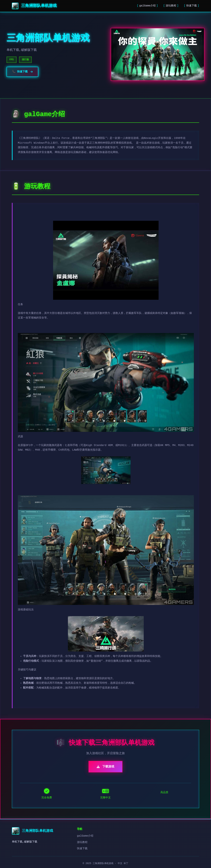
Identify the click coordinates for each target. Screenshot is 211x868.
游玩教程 (171, 6)
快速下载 (192, 6)
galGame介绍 (147, 6)
